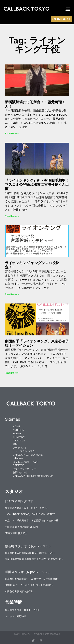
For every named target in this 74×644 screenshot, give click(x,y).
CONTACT (61, 19)
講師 (15, 444)
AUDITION (18, 430)
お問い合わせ (20, 472)
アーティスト (20, 448)
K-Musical (18, 458)
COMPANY (19, 437)
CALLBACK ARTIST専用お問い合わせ (33, 476)
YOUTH (17, 434)
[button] (68, 9)
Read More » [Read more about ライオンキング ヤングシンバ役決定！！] (12, 294)
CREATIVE (19, 465)
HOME (16, 427)
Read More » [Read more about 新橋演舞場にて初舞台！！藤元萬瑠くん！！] (12, 134)
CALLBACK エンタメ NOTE (28, 455)
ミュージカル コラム (24, 451)
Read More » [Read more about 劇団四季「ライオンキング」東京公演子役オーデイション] (12, 373)
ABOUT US (19, 441)
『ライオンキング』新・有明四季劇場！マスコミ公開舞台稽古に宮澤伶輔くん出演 (37, 185)
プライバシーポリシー (25, 469)
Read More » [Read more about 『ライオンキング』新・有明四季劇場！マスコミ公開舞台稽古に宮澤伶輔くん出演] (12, 216)
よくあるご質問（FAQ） (26, 462)
